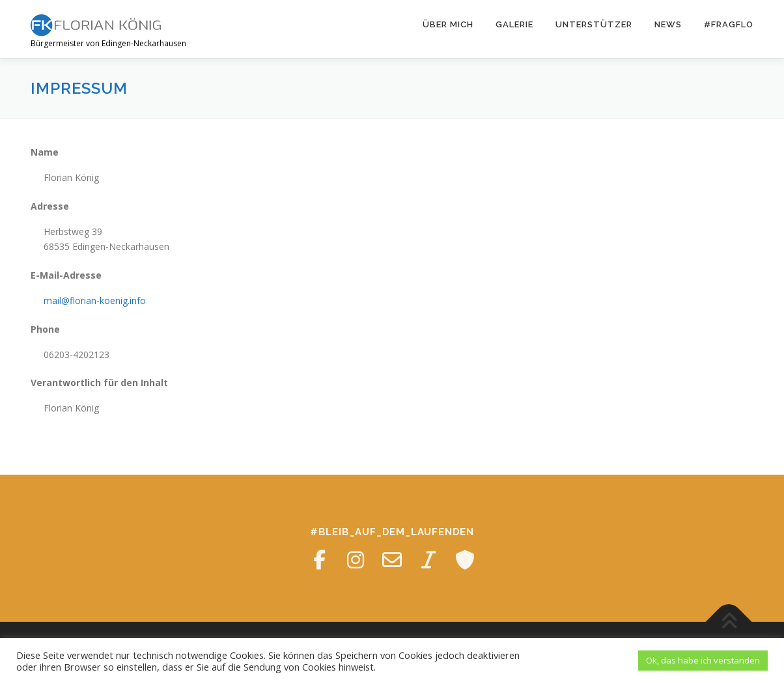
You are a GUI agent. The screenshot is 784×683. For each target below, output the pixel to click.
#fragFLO (729, 24)
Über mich (448, 24)
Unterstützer (594, 24)
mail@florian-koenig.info (95, 300)
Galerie (514, 24)
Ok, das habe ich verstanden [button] (703, 660)
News (668, 24)
